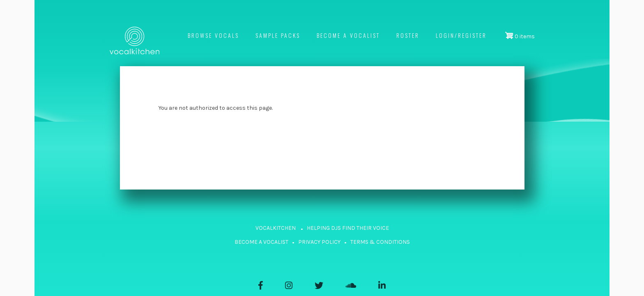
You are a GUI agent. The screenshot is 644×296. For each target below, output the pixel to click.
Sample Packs (278, 35)
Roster (408, 35)
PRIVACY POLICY (319, 242)
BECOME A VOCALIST (261, 242)
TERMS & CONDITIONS (380, 242)
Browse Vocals (213, 35)
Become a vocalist (348, 35)
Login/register (461, 35)
